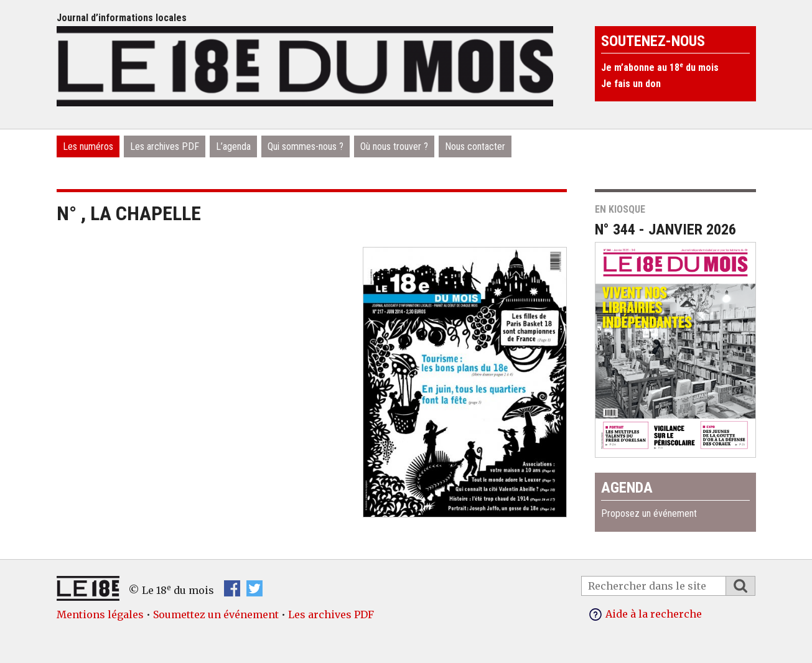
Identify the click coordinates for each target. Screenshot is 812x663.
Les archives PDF (165, 146)
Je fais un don (631, 84)
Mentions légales (100, 614)
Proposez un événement (649, 513)
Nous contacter (475, 146)
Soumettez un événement (216, 614)
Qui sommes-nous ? (306, 146)
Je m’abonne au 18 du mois (660, 67)
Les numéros (88, 146)
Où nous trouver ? (394, 146)
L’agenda (233, 146)
